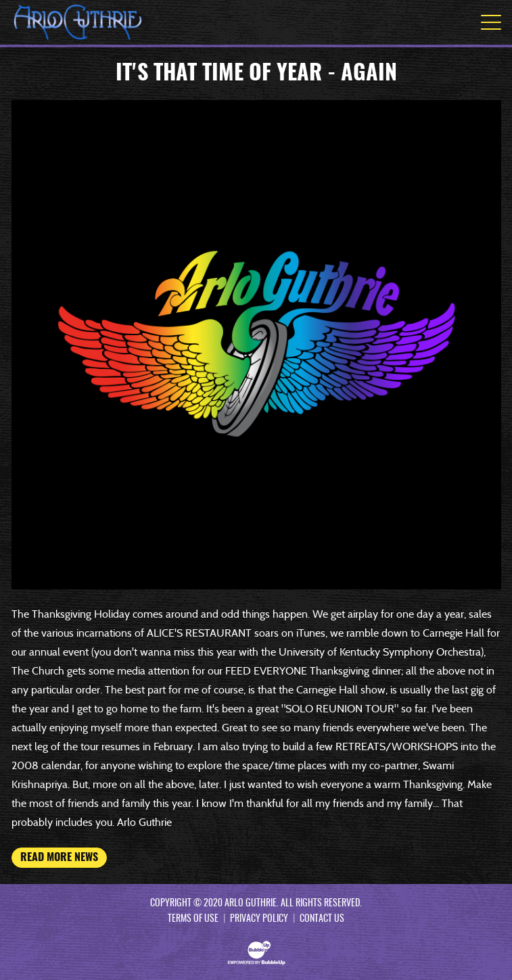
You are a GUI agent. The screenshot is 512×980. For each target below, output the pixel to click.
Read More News (59, 858)
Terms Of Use (193, 919)
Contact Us (322, 919)
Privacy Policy (259, 919)
